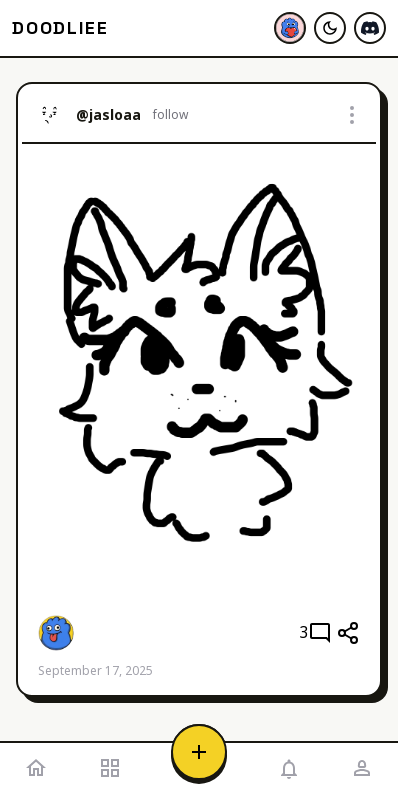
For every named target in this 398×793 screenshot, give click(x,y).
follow (170, 115)
